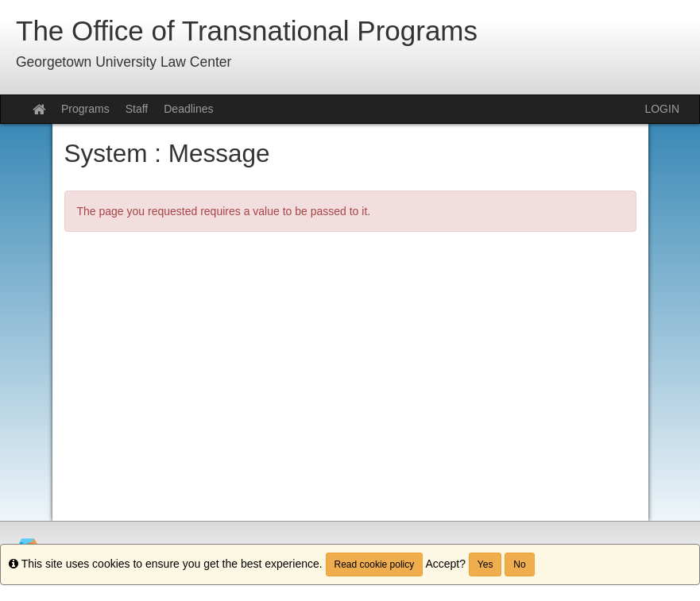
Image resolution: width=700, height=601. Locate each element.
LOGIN (662, 109)
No (519, 564)
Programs (85, 109)
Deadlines (188, 109)
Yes (485, 564)
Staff (137, 109)
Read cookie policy (375, 564)
